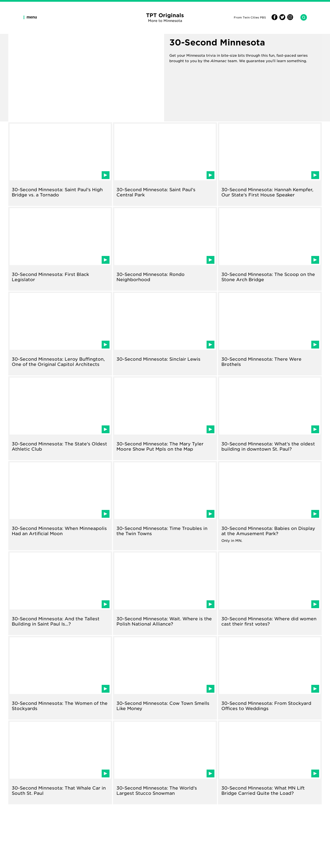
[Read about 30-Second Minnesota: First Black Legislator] (60, 249)
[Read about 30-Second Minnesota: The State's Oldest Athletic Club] (60, 418)
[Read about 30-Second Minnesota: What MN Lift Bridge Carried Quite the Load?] (270, 762)
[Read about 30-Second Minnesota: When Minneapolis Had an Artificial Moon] (60, 506)
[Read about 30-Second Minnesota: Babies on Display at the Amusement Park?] (270, 506)
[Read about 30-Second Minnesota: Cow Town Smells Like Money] (165, 678)
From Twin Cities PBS (250, 17)
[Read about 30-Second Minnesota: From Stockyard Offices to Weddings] (270, 678)
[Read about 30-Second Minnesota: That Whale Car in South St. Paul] (60, 762)
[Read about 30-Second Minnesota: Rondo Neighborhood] (165, 249)
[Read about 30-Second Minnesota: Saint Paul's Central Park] (165, 164)
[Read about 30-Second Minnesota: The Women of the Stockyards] (60, 678)
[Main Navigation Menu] (32, 17)
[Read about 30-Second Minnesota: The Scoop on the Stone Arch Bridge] (270, 249)
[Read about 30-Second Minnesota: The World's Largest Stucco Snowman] (165, 762)
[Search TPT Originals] (302, 17)
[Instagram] (290, 19)
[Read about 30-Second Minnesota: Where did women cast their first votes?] (270, 593)
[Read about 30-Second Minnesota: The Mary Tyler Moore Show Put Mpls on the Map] (165, 418)
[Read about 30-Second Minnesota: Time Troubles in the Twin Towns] (165, 506)
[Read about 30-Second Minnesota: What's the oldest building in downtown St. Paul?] (270, 418)
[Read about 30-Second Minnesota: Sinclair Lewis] (165, 334)
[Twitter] (282, 19)
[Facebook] (274, 19)
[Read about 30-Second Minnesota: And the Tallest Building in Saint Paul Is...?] (60, 593)
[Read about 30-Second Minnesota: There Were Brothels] (270, 334)
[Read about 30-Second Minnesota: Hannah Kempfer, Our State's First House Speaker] (270, 164)
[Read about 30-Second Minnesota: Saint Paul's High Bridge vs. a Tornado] (60, 164)
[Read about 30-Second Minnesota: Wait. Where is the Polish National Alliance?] (165, 593)
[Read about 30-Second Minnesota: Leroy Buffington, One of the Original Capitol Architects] (60, 334)
